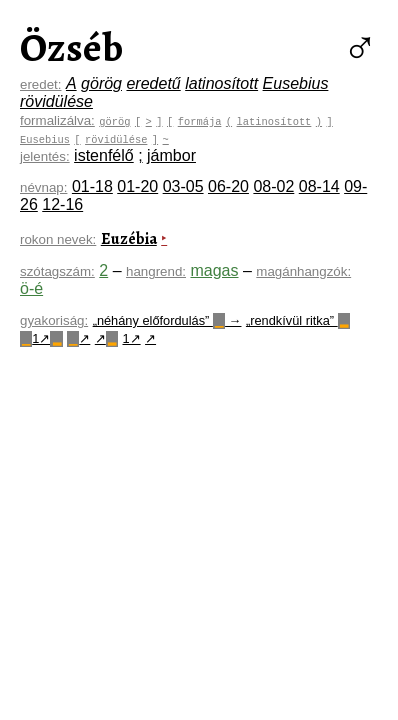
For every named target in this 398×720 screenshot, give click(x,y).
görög (101, 83)
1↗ (41, 338)
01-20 (137, 186)
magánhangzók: (303, 271)
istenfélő (104, 155)
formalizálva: (57, 120)
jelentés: (45, 156)
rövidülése (56, 101)
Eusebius (296, 83)
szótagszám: (57, 271)
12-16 (62, 204)
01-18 (92, 186)
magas (214, 270)
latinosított (221, 83)
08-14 (319, 186)
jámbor (171, 155)
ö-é (31, 288)
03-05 (183, 186)
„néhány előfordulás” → (167, 320)
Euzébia (129, 239)
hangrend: (156, 271)
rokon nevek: (58, 239)
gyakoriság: (54, 320)
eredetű (153, 83)
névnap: (43, 187)
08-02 (273, 186)
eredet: (41, 84)
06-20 (228, 186)
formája (200, 121)
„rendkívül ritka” (298, 320)
